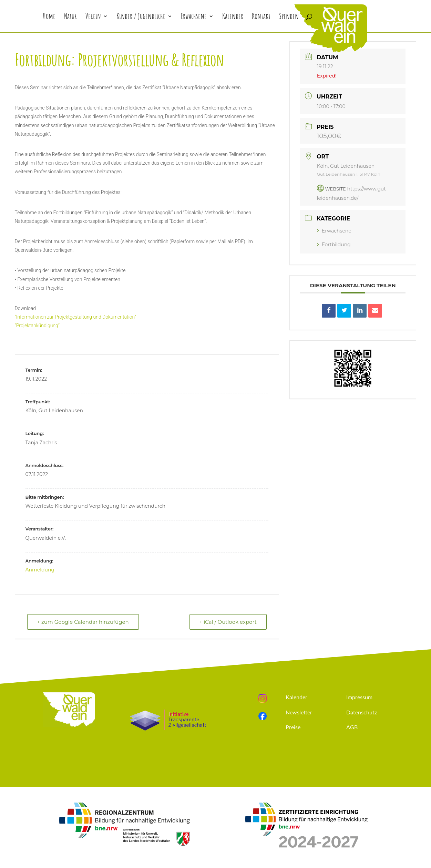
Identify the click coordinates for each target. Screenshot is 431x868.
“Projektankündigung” (37, 325)
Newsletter (299, 712)
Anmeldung (40, 570)
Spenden (289, 17)
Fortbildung (334, 245)
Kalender (233, 17)
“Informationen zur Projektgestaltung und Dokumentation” (75, 317)
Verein (93, 17)
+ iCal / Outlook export (228, 622)
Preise (293, 727)
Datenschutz (362, 712)
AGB (352, 727)
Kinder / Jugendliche (141, 17)
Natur (70, 17)
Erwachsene (194, 17)
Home (49, 17)
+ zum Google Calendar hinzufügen (83, 622)
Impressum (359, 697)
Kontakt (261, 17)
